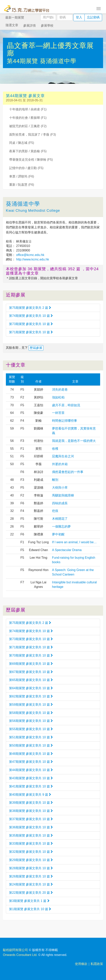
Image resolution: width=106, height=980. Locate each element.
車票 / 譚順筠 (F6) (22, 176)
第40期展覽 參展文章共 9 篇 (30, 795)
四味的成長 (60, 503)
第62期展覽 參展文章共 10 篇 (31, 696)
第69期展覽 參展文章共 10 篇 (31, 664)
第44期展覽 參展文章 (25, 96)
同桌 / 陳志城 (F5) (22, 143)
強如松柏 (58, 397)
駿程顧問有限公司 (15, 950)
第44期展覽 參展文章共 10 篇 (31, 770)
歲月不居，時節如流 (66, 405)
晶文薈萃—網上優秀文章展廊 (50, 49)
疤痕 (55, 511)
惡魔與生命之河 (63, 456)
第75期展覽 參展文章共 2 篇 (30, 308)
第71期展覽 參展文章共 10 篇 (31, 332)
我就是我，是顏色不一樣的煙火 (74, 441)
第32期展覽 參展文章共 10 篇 (31, 852)
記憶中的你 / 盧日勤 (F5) (26, 168)
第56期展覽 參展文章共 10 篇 (31, 721)
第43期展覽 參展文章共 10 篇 (31, 778)
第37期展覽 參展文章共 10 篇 (31, 819)
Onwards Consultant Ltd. (20, 955)
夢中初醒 (58, 534)
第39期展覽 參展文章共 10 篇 (31, 803)
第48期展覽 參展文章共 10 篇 (31, 754)
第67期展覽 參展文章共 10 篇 (31, 672)
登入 (79, 17)
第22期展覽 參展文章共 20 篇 (31, 893)
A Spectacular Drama (67, 550)
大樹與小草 (60, 488)
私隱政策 (97, 964)
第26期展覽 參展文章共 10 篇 (31, 876)
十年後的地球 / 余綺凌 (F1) (28, 109)
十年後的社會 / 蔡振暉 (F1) (28, 118)
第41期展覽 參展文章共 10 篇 (31, 786)
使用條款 (81, 964)
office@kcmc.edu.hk (30, 255)
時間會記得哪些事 (65, 421)
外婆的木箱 (60, 464)
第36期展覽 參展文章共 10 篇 (31, 827)
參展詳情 (30, 26)
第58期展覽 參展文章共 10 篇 (31, 713)
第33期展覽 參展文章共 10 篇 (31, 844)
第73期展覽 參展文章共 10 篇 (31, 324)
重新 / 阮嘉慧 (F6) (22, 185)
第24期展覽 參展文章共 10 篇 (31, 884)
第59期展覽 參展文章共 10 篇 (31, 705)
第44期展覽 (23, 61)
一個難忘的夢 (61, 526)
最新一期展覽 (15, 18)
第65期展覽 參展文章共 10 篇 (31, 680)
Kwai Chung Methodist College (33, 211)
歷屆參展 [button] (36, 348)
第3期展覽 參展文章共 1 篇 (29, 901)
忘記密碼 (93, 17)
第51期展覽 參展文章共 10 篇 (31, 737)
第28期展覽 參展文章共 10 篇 (31, 868)
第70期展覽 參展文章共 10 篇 (31, 655)
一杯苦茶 (58, 413)
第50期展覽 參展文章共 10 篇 (31, 745)
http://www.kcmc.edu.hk (32, 259)
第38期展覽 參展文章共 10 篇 (31, 811)
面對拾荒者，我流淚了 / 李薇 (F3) (33, 135)
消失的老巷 (60, 390)
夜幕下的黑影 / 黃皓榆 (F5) (28, 151)
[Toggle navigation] (99, 8)
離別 (55, 480)
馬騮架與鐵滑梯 (63, 495)
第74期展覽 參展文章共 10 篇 (31, 316)
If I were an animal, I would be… (74, 542)
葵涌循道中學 (58, 61)
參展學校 (47, 26)
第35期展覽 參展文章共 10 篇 (31, 835)
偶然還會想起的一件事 (68, 472)
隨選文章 (12, 25)
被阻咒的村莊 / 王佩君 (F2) (28, 126)
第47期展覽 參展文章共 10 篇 (31, 762)
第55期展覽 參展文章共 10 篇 (31, 729)
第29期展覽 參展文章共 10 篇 (31, 860)
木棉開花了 (60, 519)
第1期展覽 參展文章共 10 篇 (30, 909)
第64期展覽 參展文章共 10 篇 (31, 688)
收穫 (55, 449)
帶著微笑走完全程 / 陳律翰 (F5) (31, 160)
